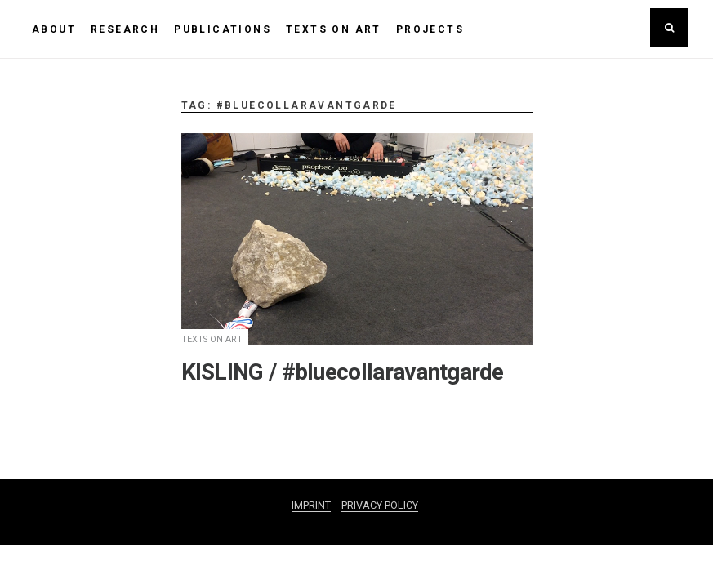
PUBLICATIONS (223, 29)
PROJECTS (430, 29)
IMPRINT (311, 505)
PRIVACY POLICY (380, 505)
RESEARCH (125, 29)
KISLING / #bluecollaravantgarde (343, 372)
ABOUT (54, 29)
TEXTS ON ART (334, 29)
